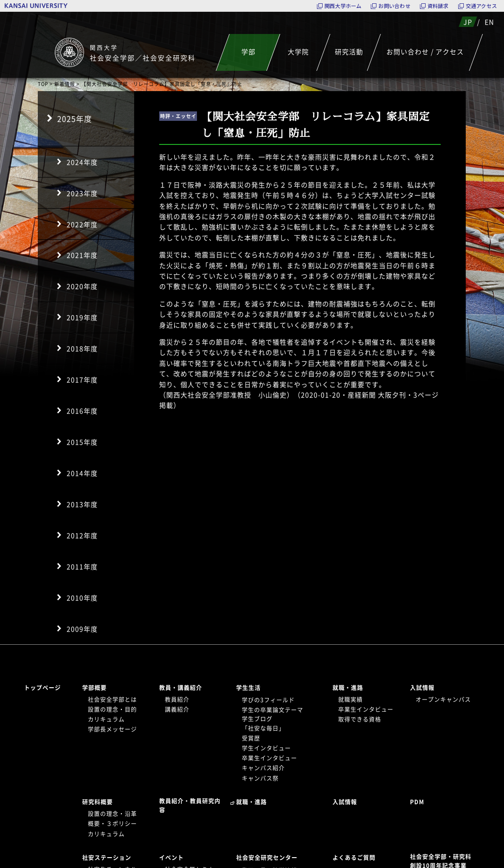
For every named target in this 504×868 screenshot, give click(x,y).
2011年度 (82, 566)
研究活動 (349, 51)
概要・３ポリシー (112, 824)
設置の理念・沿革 (112, 814)
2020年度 (82, 286)
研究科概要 (98, 802)
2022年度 (82, 224)
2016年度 (82, 411)
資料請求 (438, 6)
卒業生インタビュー (269, 758)
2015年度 (82, 442)
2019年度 (82, 317)
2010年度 (82, 598)
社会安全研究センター (267, 858)
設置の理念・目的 (112, 709)
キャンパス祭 (260, 778)
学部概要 (94, 688)
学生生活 (248, 688)
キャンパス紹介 (263, 768)
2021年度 (82, 255)
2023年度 (82, 193)
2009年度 (82, 629)
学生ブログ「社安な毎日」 (263, 723)
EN (489, 22)
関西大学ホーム (343, 6)
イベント (171, 858)
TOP (43, 84)
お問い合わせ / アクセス (425, 51)
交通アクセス (481, 6)
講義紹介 (177, 709)
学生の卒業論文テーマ (273, 710)
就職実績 (350, 699)
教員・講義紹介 (181, 688)
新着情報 (65, 84)
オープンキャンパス (443, 699)
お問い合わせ (394, 6)
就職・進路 (348, 688)
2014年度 (82, 473)
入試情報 (422, 688)
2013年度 (82, 504)
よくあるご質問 (354, 858)
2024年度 (82, 162)
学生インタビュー (266, 748)
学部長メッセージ (112, 729)
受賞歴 (251, 738)
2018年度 (82, 348)
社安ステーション (107, 858)
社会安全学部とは (112, 699)
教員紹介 (177, 699)
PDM (417, 802)
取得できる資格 (360, 719)
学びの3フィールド (268, 700)
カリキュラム (106, 719)
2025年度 (75, 118)
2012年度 (82, 535)
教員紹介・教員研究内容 (190, 805)
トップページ (43, 688)
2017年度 (82, 379)
